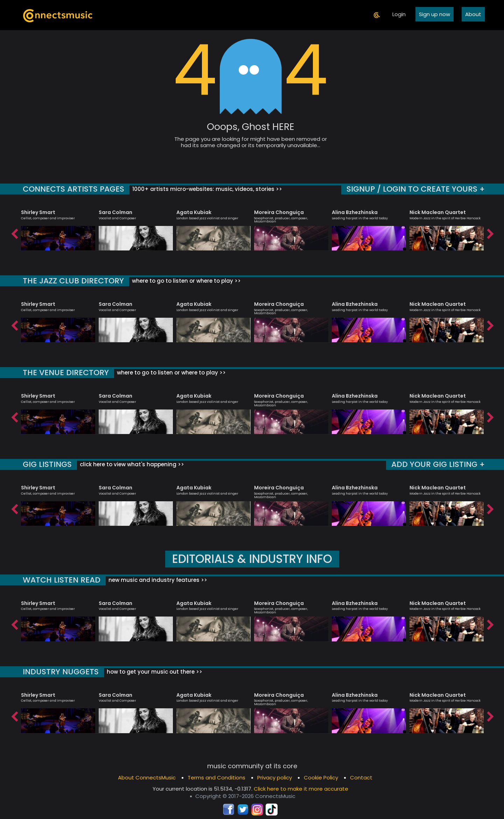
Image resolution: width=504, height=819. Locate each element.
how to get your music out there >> (154, 672)
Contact (361, 777)
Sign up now (435, 14)
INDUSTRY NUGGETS (61, 672)
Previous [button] (14, 232)
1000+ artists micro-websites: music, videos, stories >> (206, 189)
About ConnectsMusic (147, 777)
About (473, 14)
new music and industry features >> (157, 580)
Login (399, 14)
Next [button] (490, 232)
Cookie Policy (321, 777)
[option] (58, 227)
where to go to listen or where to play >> (186, 281)
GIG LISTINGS (47, 464)
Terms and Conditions (216, 777)
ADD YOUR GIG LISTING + (438, 464)
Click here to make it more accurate (301, 789)
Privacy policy (275, 777)
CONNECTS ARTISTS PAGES (73, 189)
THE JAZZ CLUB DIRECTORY (73, 281)
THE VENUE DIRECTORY (66, 373)
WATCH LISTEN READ (62, 580)
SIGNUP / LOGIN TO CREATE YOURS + (416, 189)
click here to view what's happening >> (131, 464)
